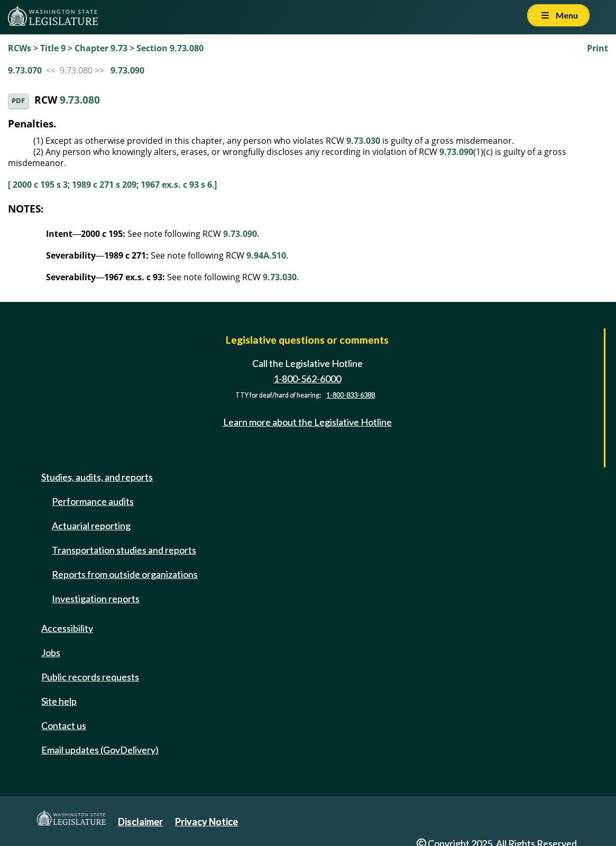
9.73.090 (127, 70)
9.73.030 (363, 141)
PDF (18, 101)
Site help (59, 701)
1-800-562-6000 (307, 379)
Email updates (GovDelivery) (100, 750)
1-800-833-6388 (351, 395)
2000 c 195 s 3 (40, 185)
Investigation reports (96, 599)
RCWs (20, 48)
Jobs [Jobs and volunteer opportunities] (51, 652)
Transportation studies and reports (124, 550)
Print (597, 48)
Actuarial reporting (91, 526)
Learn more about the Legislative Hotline (307, 422)
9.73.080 (80, 100)
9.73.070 (25, 70)
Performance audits (93, 501)
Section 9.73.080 (170, 48)
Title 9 (53, 48)
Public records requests (90, 677)
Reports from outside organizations (125, 574)
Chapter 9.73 (101, 48)
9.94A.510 (266, 255)
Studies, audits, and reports (97, 477)
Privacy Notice (206, 822)
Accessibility (67, 628)
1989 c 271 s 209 (104, 185)
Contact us (64, 725)
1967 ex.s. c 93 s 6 (176, 185)
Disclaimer (140, 822)
